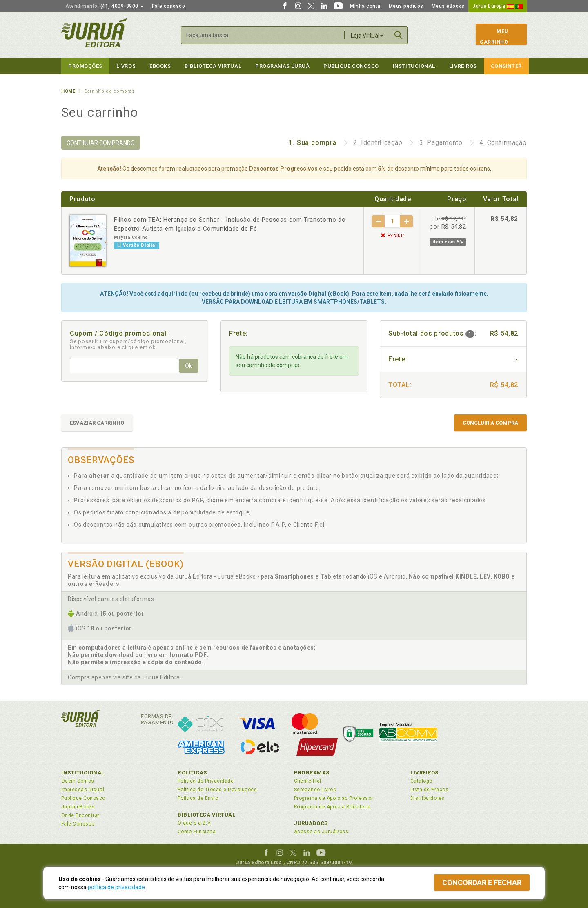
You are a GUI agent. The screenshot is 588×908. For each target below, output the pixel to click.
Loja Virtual (367, 36)
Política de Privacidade (206, 781)
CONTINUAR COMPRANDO (101, 143)
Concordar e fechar (482, 882)
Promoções (85, 66)
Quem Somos (78, 781)
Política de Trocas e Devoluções (217, 790)
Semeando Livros (315, 790)
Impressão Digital (83, 790)
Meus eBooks (448, 6)
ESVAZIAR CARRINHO (97, 423)
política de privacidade (116, 887)
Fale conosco (168, 6)
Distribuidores (428, 798)
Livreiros (463, 66)
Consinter (506, 66)
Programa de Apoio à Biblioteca (332, 807)
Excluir (392, 236)
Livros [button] (126, 66)
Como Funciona (197, 832)
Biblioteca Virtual (207, 815)
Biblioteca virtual (213, 66)
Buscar (399, 35)
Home (68, 91)
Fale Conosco (78, 824)
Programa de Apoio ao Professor (334, 798)
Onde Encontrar (80, 815)
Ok (188, 366)
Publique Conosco (351, 66)
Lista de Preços (429, 790)
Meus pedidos (406, 6)
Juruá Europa (498, 6)
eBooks (160, 66)
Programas (312, 773)
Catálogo (421, 781)
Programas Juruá (282, 66)
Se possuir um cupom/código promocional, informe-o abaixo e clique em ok (128, 344)
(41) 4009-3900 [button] (105, 6)
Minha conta (365, 6)
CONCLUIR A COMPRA (490, 423)
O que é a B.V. (195, 823)
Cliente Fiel (308, 781)
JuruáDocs (311, 823)
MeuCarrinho (494, 37)
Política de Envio (198, 798)
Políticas (192, 773)
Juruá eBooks (78, 807)
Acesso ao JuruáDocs (321, 832)
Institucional (414, 66)
